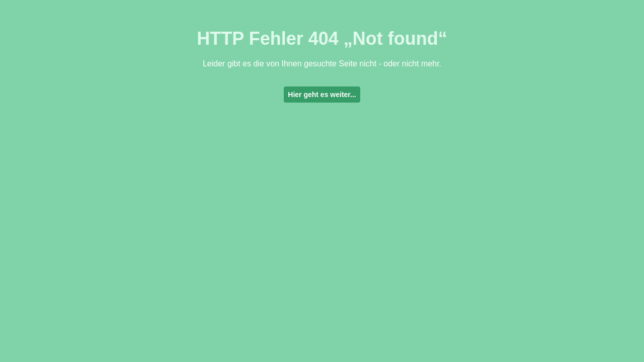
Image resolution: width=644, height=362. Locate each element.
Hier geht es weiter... (322, 95)
